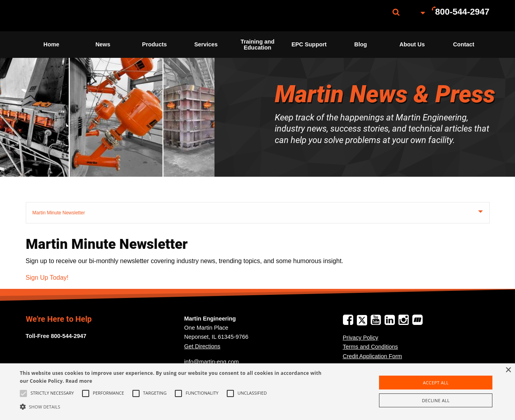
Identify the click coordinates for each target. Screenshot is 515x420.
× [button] (508, 370)
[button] (174, 407)
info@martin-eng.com (212, 362)
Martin (65, 16)
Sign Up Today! (47, 278)
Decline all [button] (436, 400)
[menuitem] (65, 16)
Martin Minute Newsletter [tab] (59, 213)
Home (52, 44)
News (103, 44)
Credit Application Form (373, 356)
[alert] (257, 392)
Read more (79, 381)
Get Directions (202, 346)
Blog (361, 44)
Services (206, 44)
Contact (464, 44)
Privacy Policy (361, 338)
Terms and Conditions (370, 347)
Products (154, 44)
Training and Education (258, 44)
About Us (412, 44)
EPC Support (309, 44)
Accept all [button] (436, 383)
